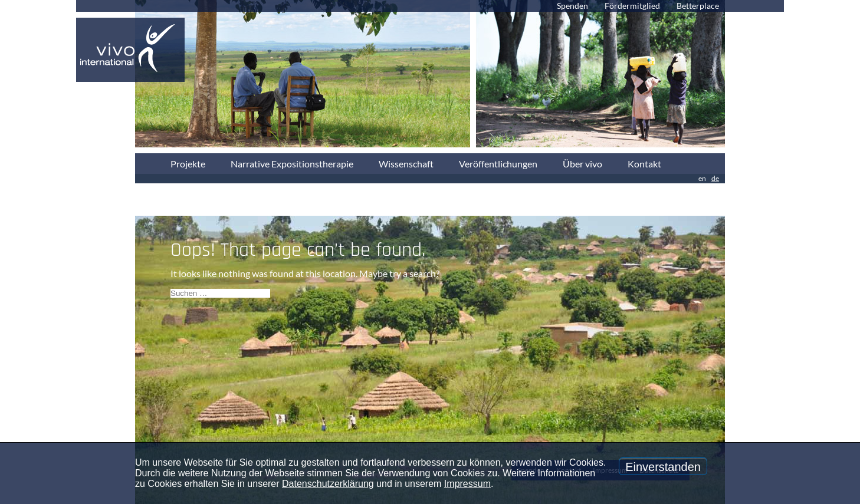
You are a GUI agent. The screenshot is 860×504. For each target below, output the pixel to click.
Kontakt (644, 164)
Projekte (188, 164)
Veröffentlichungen (498, 164)
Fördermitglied (632, 6)
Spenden (572, 6)
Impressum (467, 484)
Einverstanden (663, 467)
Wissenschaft (406, 164)
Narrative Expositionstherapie (292, 164)
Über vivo (582, 164)
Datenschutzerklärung (328, 484)
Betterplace (698, 6)
